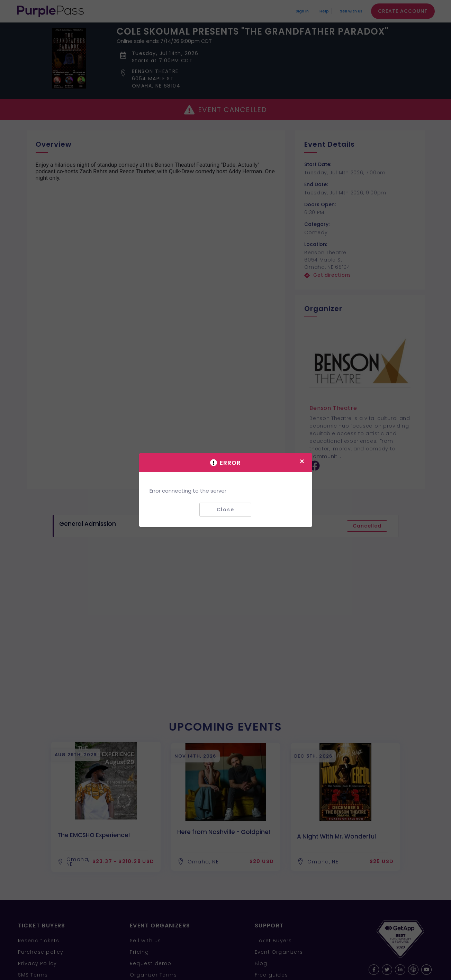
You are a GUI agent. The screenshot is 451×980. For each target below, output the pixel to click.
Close (226, 510)
